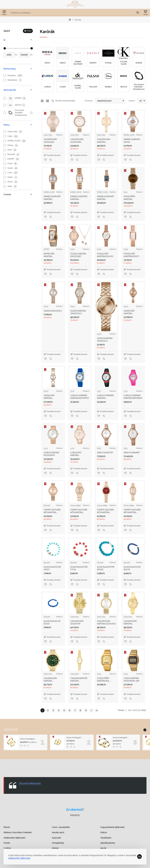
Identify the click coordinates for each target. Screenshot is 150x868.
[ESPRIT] (5, 159)
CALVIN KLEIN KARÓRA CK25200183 (103, 141)
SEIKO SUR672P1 (105, 452)
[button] (53, 155)
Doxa (126, 192)
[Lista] (47, 101)
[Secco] (5, 182)
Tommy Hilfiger (76, 505)
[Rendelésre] (5, 80)
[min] (9, 55)
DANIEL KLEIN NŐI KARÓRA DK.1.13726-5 (52, 198)
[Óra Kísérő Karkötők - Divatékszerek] (5, 113)
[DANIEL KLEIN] (5, 141)
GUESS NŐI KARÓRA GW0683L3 (49, 397)
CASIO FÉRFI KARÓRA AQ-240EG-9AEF (103, 679)
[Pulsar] (5, 177)
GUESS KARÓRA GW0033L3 (78, 312)
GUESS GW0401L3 (53, 311)
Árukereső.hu (75, 815)
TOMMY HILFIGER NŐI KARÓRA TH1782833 (132, 511)
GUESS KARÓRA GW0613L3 (105, 339)
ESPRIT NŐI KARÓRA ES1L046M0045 (51, 255)
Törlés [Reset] (29, 31)
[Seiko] (5, 186)
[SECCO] (5, 105)
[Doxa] (5, 150)
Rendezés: (89, 101)
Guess (46, 306)
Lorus (72, 391)
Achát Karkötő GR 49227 (52, 568)
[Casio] (5, 136)
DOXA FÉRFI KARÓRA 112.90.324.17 (130, 198)
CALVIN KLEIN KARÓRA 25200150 (106, 622)
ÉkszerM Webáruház (30, 783)
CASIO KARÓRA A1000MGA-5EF (132, 679)
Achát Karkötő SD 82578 (132, 568)
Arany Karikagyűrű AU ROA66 (28, 739)
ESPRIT (47, 249)
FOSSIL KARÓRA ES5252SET (78, 255)
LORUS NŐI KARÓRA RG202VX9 (76, 454)
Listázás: (132, 101)
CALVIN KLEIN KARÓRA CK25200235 (130, 622)
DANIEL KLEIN (129, 135)
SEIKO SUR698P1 (132, 452)
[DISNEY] (5, 98)
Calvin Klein (48, 135)
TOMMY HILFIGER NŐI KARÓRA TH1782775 (79, 511)
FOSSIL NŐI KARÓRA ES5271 (131, 255)
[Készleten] (5, 76)
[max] (24, 55)
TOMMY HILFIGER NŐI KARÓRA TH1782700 (52, 511)
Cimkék (7, 194)
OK (139, 857)
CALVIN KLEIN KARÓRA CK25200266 (50, 679)
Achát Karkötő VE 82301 (52, 622)
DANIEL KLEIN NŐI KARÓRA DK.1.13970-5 (105, 198)
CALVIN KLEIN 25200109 (77, 622)
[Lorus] (5, 173)
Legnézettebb (11, 729)
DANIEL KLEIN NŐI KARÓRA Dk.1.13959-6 (79, 198)
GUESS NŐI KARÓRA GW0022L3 (129, 312)
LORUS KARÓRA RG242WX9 (51, 454)
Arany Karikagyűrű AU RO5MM (75, 737)
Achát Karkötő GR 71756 (79, 568)
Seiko (99, 448)
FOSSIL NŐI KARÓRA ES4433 (105, 255)
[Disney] (5, 145)
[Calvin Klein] (5, 132)
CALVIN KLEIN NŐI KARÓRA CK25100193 (79, 679)
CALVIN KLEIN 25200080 (77, 140)
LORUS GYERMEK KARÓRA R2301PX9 (80, 397)
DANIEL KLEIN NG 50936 (132, 140)
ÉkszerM (47, 505)
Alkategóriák (10, 90)
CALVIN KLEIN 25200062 (50, 140)
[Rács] (42, 101)
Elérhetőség (10, 69)
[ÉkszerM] (5, 155)
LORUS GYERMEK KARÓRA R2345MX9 (105, 397)
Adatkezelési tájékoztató (19, 858)
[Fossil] (5, 164)
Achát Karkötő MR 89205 (106, 568)
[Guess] (5, 168)
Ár (5, 40)
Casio (99, 674)
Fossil (72, 249)
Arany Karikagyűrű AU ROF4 (121, 737)
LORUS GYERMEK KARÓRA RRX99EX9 (133, 397)
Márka (7, 125)
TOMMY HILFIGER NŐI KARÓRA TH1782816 (105, 511)
